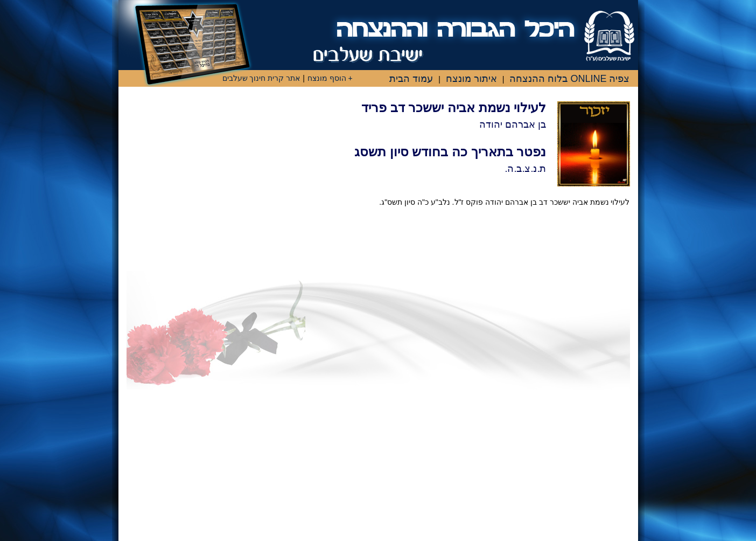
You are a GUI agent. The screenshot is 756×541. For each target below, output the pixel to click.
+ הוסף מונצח (330, 78)
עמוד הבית (411, 79)
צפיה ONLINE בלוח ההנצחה (569, 79)
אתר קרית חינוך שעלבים (261, 78)
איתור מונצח (471, 79)
